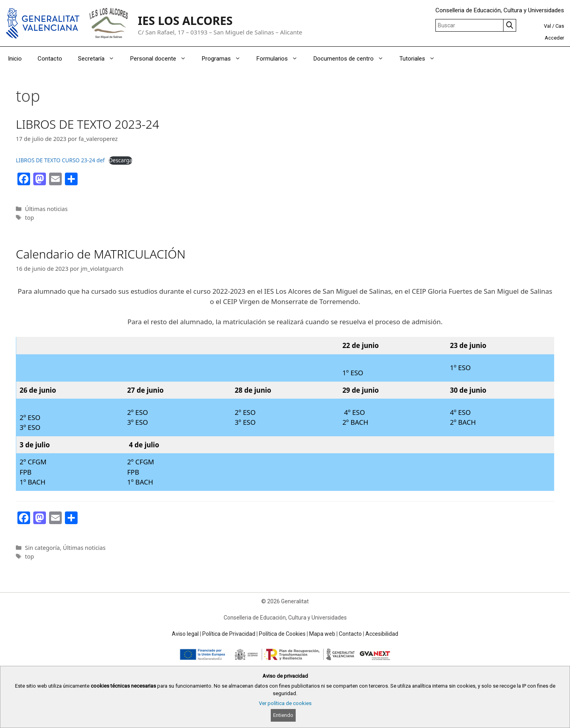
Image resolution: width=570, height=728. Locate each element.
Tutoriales (421, 59)
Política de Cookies (282, 634)
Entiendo (283, 715)
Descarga (121, 160)
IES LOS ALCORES (185, 20)
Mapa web (322, 634)
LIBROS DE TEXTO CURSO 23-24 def (60, 160)
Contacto (50, 59)
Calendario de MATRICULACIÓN (101, 254)
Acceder (554, 38)
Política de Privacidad (229, 634)
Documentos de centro (352, 59)
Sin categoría (42, 548)
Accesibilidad (382, 634)
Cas (560, 26)
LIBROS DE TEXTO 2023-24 (87, 124)
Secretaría (100, 59)
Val (547, 26)
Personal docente (162, 59)
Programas (225, 59)
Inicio (15, 59)
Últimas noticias (46, 209)
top (29, 218)
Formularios (281, 59)
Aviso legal (185, 634)
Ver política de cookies (285, 703)
